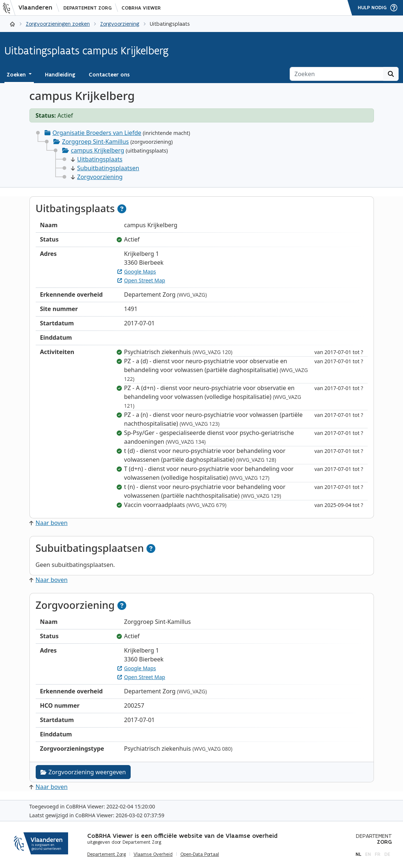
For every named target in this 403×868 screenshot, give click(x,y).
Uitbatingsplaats (97, 159)
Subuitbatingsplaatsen (105, 168)
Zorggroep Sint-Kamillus (96, 142)
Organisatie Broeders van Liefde (97, 133)
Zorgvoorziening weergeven (83, 772)
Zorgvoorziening (120, 24)
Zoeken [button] (17, 75)
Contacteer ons (109, 75)
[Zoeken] (337, 74)
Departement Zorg (87, 8)
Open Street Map (141, 280)
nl (358, 854)
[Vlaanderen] (30, 8)
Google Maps (137, 272)
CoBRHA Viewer (141, 8)
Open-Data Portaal (200, 854)
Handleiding (60, 75)
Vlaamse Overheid (153, 854)
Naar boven (49, 523)
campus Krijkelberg (98, 150)
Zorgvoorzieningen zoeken (58, 24)
